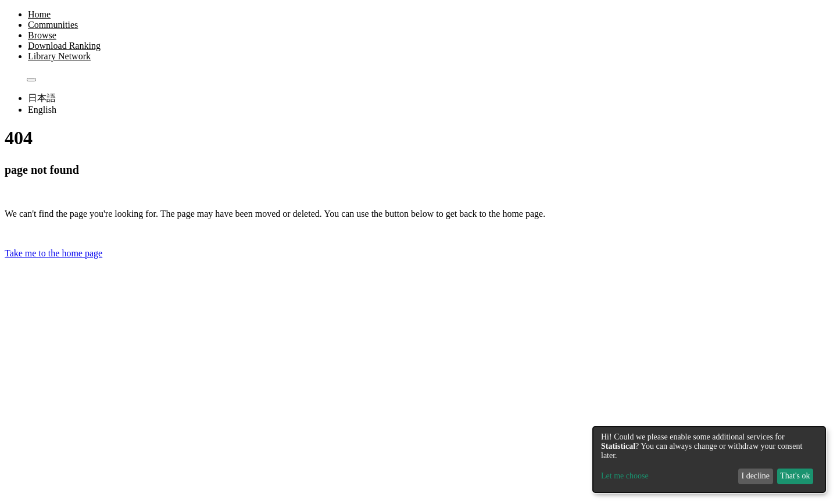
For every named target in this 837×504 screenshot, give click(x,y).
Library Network (59, 56)
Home (39, 14)
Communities (53, 25)
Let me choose (625, 476)
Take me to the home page (53, 253)
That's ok (795, 476)
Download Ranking (64, 46)
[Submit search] (31, 80)
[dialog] (709, 460)
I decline (755, 476)
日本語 (42, 98)
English (42, 110)
